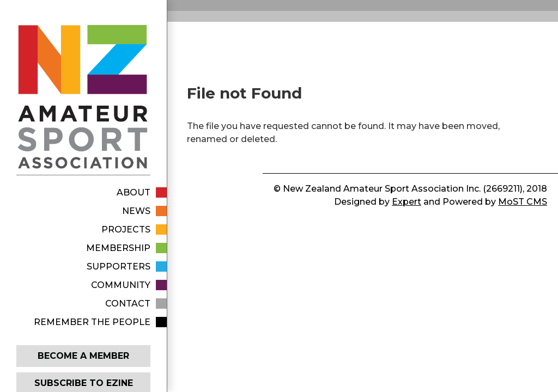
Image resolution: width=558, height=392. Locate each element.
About (134, 192)
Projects (126, 229)
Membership (118, 248)
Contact (128, 304)
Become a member (83, 356)
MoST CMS (523, 202)
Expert (407, 202)
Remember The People (92, 322)
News (136, 211)
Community (121, 285)
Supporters (119, 267)
